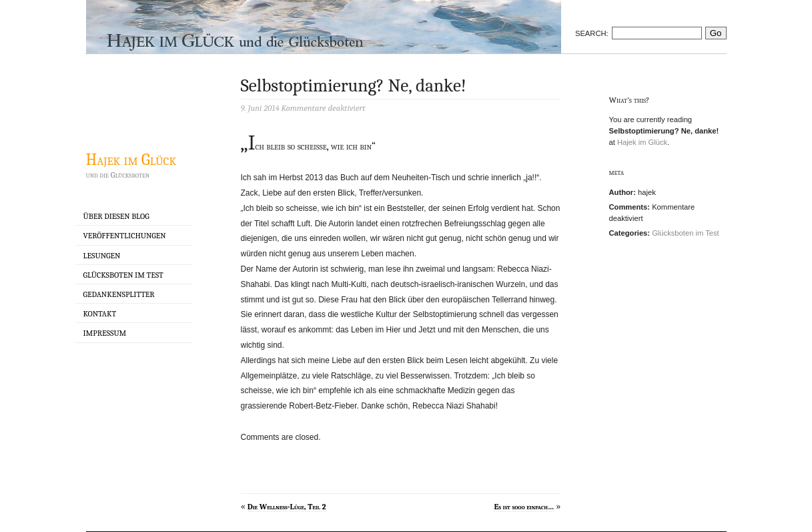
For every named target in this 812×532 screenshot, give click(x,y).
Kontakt (100, 314)
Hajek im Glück (131, 160)
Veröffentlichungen (125, 236)
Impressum (105, 333)
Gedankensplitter (119, 294)
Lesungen (102, 256)
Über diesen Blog (116, 216)
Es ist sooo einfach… (524, 507)
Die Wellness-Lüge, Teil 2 (287, 507)
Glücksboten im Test (123, 275)
